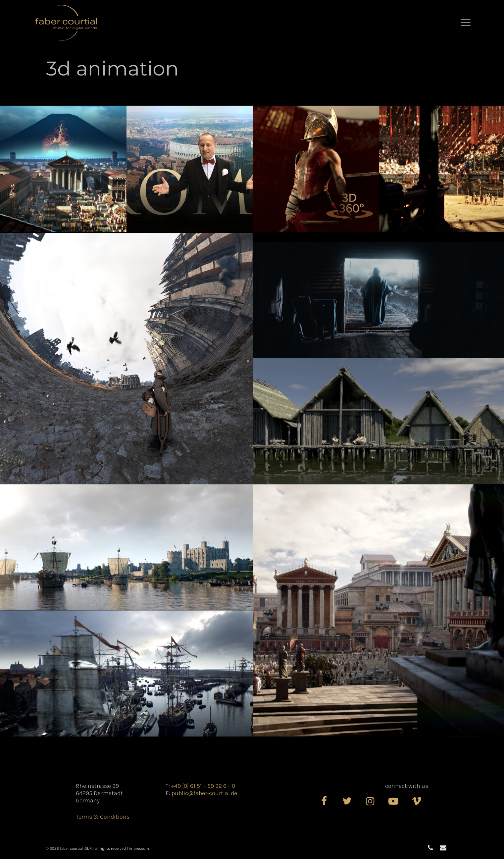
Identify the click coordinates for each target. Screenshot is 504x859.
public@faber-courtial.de (204, 793)
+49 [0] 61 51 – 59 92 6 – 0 (203, 786)
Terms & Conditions (103, 817)
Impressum (139, 848)
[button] (465, 23)
